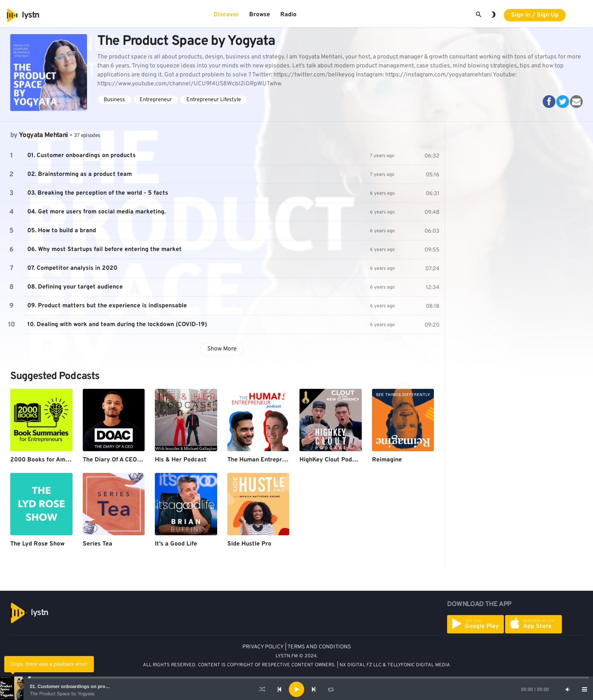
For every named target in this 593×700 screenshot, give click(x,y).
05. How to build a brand (62, 231)
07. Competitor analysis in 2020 (72, 268)
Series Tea (97, 544)
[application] (296, 689)
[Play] (296, 689)
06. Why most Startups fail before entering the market (105, 249)
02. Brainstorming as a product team (80, 174)
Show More (222, 349)
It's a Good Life (176, 544)
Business (114, 100)
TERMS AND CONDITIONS (319, 647)
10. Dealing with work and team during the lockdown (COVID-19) (117, 325)
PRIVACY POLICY (263, 647)
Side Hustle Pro (249, 544)
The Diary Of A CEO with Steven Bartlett (140, 460)
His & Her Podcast (181, 460)
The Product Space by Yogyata (62, 694)
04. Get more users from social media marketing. (96, 212)
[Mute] (567, 689)
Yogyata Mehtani (43, 135)
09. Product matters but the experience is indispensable (107, 306)
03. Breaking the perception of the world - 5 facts (98, 193)
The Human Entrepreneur (263, 460)
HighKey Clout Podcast (332, 460)
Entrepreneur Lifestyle (214, 100)
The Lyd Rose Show (37, 544)
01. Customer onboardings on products (74, 686)
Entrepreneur (156, 100)
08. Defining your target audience (75, 287)
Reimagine (387, 460)
